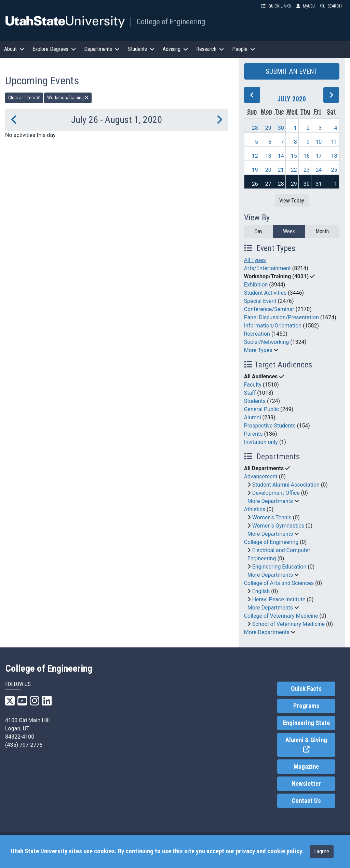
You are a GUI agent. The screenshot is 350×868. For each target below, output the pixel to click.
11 (334, 142)
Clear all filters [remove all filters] (24, 98)
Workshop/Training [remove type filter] (68, 98)
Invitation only (261, 442)
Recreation (257, 334)
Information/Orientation (273, 326)
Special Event (260, 301)
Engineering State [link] (306, 723)
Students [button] (141, 49)
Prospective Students (270, 426)
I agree (322, 851)
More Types (258, 350)
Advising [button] (175, 49)
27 (268, 184)
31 (319, 184)
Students (255, 401)
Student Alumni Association (286, 485)
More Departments (270, 501)
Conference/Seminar (269, 309)
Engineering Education (279, 567)
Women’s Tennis (272, 517)
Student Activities (265, 293)
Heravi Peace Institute (279, 599)
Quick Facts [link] (306, 689)
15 (294, 156)
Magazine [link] (306, 767)
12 (255, 156)
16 (307, 156)
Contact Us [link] (306, 801)
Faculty (253, 385)
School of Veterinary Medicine (288, 624)
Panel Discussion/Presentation (281, 317)
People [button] (244, 49)
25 (334, 170)
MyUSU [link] (306, 6)
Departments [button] (102, 49)
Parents (253, 434)
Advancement (261, 477)
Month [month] (322, 231)
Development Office (276, 493)
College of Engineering (171, 22)
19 (255, 170)
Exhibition (256, 285)
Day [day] (258, 231)
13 (268, 156)
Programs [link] (306, 706)
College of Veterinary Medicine (281, 616)
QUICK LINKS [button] (276, 6)
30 (281, 128)
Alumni (253, 417)
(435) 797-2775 (24, 745)
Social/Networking (267, 342)
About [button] (14, 49)
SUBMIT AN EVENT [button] (292, 71)
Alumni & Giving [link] (310, 745)
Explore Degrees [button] (54, 49)
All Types (255, 260)
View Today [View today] (292, 201)
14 (281, 156)
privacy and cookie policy (269, 851)
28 (255, 128)
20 (268, 170)
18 (334, 156)
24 (319, 170)
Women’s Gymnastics (278, 526)
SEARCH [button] (331, 6)
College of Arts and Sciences (279, 583)
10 (319, 142)
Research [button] (210, 49)
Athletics (255, 509)
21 (281, 170)
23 (307, 170)
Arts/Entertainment (267, 268)
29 (268, 128)
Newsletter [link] (306, 784)
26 (255, 184)
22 (294, 170)
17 (319, 156)
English (261, 591)
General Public (261, 409)
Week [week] (289, 231)
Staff (250, 393)
